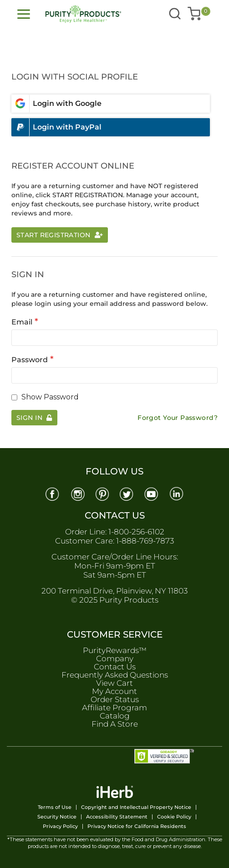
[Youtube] (152, 493)
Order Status (115, 699)
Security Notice (57, 817)
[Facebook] (52, 493)
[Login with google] (111, 104)
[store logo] (75, 14)
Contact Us (115, 667)
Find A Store (115, 724)
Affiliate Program (114, 708)
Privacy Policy (60, 826)
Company (115, 658)
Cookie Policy (174, 817)
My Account (114, 691)
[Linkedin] (177, 493)
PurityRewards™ (115, 650)
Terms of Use (55, 807)
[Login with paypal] (111, 127)
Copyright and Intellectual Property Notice (136, 807)
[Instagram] (77, 493)
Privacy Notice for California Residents (137, 826)
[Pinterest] (102, 493)
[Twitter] (127, 493)
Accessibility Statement (117, 817)
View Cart (114, 683)
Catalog (115, 716)
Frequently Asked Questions (115, 675)
